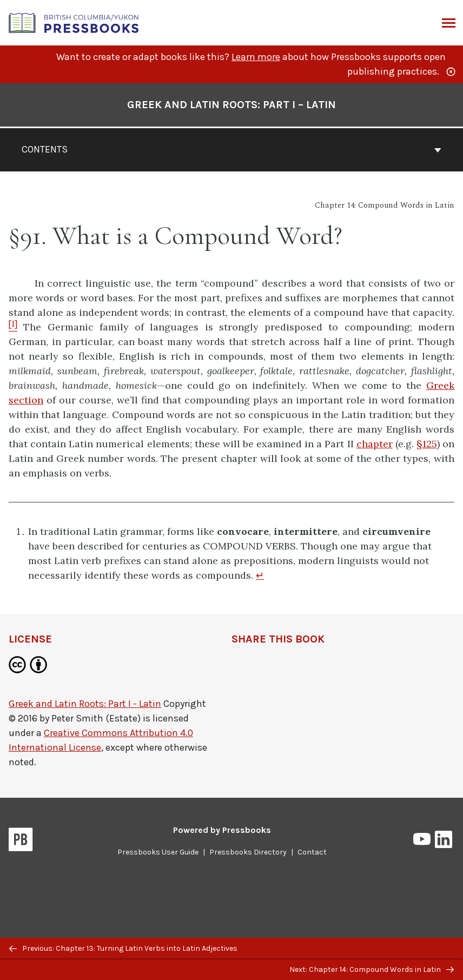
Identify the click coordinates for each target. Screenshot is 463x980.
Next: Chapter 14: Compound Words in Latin (372, 969)
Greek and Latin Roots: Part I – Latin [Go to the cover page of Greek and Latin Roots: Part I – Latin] (231, 105)
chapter (375, 444)
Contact (312, 852)
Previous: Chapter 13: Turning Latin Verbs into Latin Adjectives (123, 948)
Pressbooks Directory (248, 852)
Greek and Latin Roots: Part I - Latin (85, 704)
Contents (231, 149)
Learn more (256, 57)
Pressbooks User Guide (158, 852)
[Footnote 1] (13, 327)
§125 (427, 444)
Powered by (222, 830)
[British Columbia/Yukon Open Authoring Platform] (74, 22)
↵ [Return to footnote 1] (260, 575)
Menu (448, 24)
